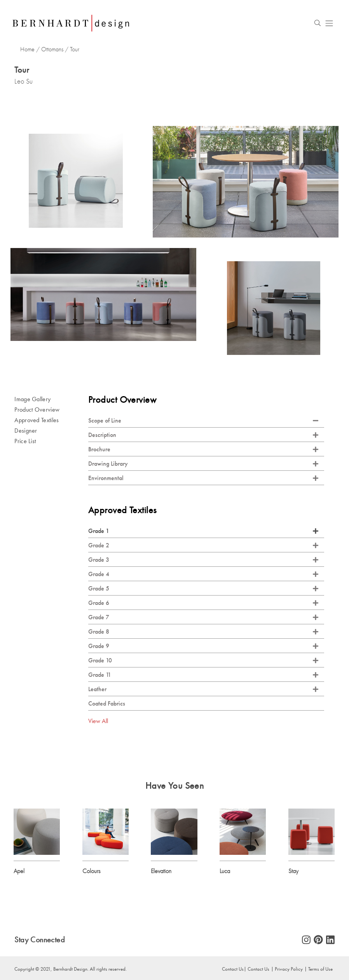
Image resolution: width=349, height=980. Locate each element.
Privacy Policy (289, 969)
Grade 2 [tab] (203, 546)
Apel (19, 871)
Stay (293, 871)
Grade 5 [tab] (203, 589)
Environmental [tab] (203, 478)
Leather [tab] (203, 689)
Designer (26, 431)
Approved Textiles (37, 420)
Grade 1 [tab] (203, 531)
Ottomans (52, 49)
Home (27, 49)
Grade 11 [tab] (203, 675)
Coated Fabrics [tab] (107, 704)
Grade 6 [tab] (203, 603)
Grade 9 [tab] (203, 646)
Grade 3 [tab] (203, 560)
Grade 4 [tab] (203, 574)
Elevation (161, 871)
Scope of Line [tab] (203, 421)
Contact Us (233, 969)
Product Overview (37, 410)
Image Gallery (32, 399)
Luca (225, 871)
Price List (25, 441)
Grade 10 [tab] (203, 661)
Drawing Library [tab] (203, 464)
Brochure (203, 450)
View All (98, 721)
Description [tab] (203, 435)
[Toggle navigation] (329, 23)
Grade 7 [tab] (203, 618)
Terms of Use (320, 969)
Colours (91, 871)
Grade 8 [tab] (203, 632)
